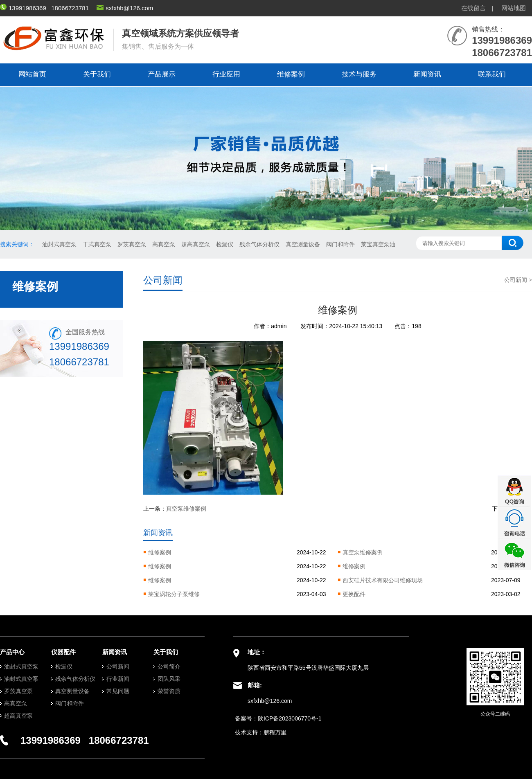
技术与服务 (359, 74)
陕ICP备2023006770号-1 (290, 718)
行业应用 (226, 74)
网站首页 (32, 74)
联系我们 (492, 74)
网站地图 (514, 8)
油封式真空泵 (59, 244)
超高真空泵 (196, 244)
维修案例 (291, 74)
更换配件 (354, 594)
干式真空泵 (97, 244)
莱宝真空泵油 (378, 244)
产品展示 (162, 74)
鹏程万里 (275, 732)
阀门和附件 (340, 244)
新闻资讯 (427, 74)
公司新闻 (516, 280)
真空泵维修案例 (186, 509)
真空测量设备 (303, 244)
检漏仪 (225, 244)
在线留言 (473, 8)
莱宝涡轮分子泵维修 (174, 594)
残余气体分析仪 (259, 244)
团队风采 (169, 679)
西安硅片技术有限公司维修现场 (383, 580)
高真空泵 (164, 244)
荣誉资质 (169, 691)
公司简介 (169, 666)
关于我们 (97, 74)
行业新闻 (118, 679)
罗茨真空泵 (132, 244)
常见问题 (118, 691)
